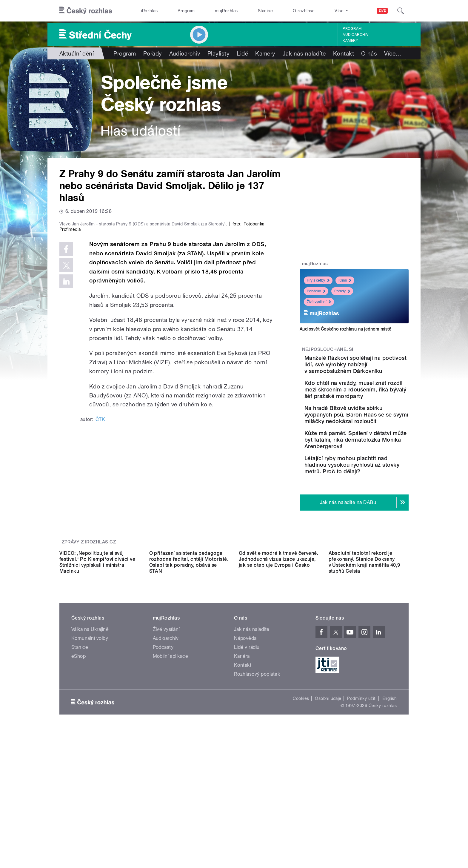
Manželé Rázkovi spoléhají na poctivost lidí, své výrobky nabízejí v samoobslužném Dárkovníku (372, 371)
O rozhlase (304, 11)
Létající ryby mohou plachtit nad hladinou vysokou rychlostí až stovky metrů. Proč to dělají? (366, 511)
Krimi (345, 280)
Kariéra (242, 762)
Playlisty (218, 53)
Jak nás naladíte (304, 53)
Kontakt (344, 53)
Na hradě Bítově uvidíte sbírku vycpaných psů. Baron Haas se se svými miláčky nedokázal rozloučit (369, 441)
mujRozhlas (226, 11)
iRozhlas (150, 11)
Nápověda (245, 744)
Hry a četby (318, 280)
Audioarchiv (355, 35)
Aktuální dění (77, 53)
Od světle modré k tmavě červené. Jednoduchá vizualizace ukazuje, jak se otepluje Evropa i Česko (278, 665)
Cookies (301, 804)
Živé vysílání (319, 302)
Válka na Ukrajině (90, 735)
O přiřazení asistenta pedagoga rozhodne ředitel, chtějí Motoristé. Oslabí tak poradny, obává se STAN (189, 668)
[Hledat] (401, 11)
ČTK (100, 546)
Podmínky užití (362, 804)
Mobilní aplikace (171, 762)
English (390, 804)
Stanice (265, 11)
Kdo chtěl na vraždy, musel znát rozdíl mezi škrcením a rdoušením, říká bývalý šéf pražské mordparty (373, 406)
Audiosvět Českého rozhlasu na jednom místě (345, 329)
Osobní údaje (328, 804)
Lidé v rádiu (247, 753)
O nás (369, 53)
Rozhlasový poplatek (257, 780)
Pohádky (316, 291)
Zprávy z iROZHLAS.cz (89, 594)
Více (393, 53)
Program (186, 11)
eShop (78, 762)
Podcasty (163, 753)
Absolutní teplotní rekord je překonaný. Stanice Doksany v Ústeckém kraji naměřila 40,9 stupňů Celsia (364, 668)
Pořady (153, 53)
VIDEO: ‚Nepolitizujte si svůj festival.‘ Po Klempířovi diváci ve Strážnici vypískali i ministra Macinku (97, 668)
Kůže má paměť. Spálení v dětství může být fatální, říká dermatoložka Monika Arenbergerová (372, 476)
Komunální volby (90, 744)
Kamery (350, 41)
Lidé (242, 53)
